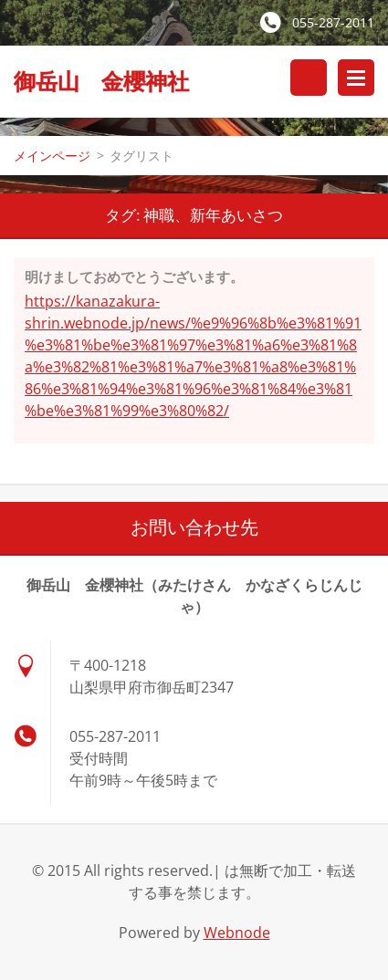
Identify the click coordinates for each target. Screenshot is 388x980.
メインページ (52, 156)
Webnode (237, 933)
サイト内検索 (309, 78)
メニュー (356, 78)
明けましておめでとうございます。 (134, 276)
